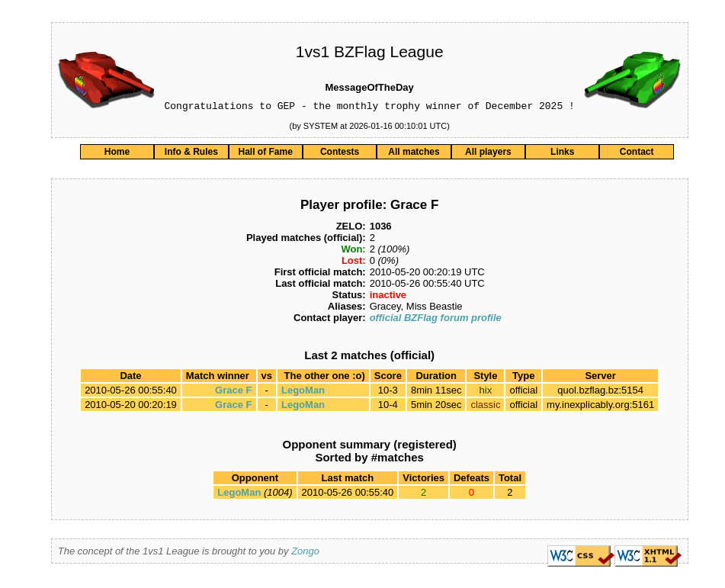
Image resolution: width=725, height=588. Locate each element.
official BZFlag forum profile (436, 320)
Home (117, 154)
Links (562, 154)
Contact (637, 154)
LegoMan (303, 392)
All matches (414, 154)
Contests (340, 154)
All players (488, 154)
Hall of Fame (266, 154)
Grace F (233, 392)
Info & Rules (191, 154)
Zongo (305, 553)
